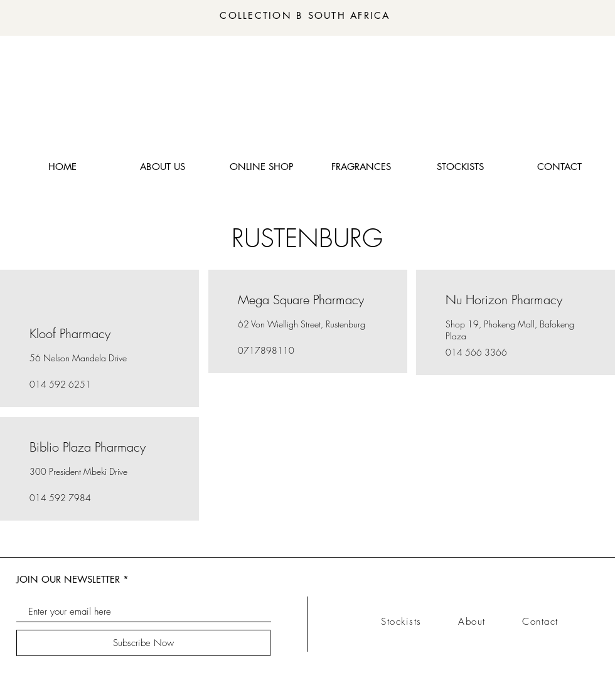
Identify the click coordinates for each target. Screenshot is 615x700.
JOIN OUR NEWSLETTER (68, 579)
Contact (540, 622)
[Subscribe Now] (143, 643)
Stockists (420, 622)
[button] (361, 167)
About (490, 622)
